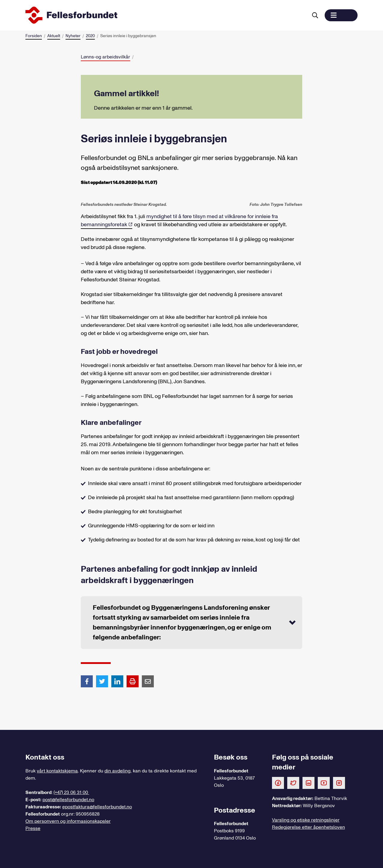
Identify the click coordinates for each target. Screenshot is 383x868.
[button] (341, 15)
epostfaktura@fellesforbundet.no (97, 807)
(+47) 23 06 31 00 (71, 792)
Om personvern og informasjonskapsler (68, 821)
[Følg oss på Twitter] (293, 783)
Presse (33, 828)
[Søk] (315, 15)
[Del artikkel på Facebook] (87, 681)
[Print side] (133, 681)
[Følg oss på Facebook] (278, 783)
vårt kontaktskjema (57, 771)
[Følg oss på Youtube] (324, 783)
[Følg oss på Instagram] (339, 783)
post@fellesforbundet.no (68, 800)
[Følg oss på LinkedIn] (308, 783)
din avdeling (117, 771)
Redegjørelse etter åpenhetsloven (308, 827)
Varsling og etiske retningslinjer (306, 820)
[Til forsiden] (165, 15)
